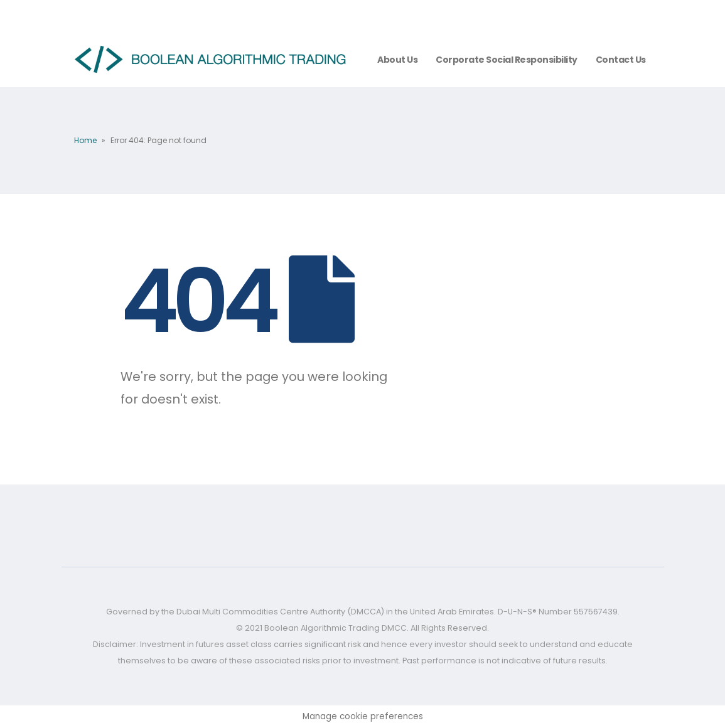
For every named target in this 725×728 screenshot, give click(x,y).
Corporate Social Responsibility (507, 60)
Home (85, 140)
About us (397, 60)
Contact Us (621, 60)
